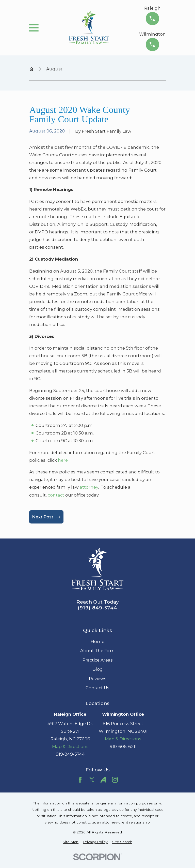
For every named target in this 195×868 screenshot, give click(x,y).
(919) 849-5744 (97, 608)
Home (97, 641)
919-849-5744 (70, 754)
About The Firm (97, 651)
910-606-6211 (123, 746)
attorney (89, 487)
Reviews (98, 679)
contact (56, 495)
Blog (98, 669)
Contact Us (97, 688)
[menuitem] (71, 842)
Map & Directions (70, 746)
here (63, 460)
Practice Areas (98, 660)
